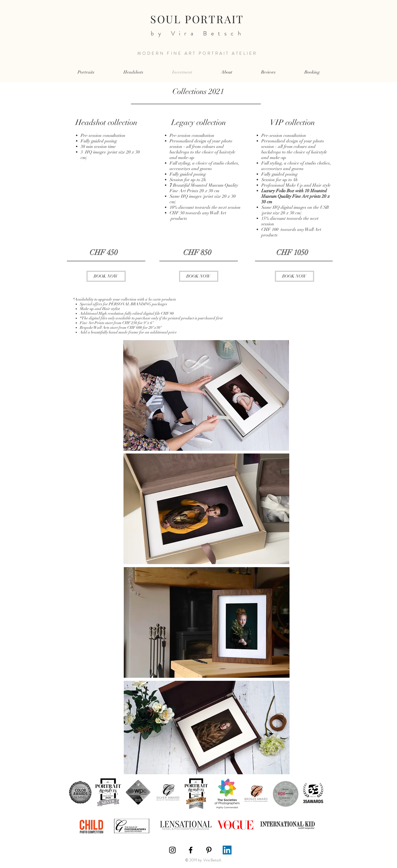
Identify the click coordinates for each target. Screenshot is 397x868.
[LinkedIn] (227, 850)
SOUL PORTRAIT (197, 19)
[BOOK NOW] (106, 276)
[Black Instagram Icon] (172, 850)
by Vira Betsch (195, 33)
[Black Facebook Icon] (191, 850)
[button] (86, 72)
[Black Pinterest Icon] (209, 850)
